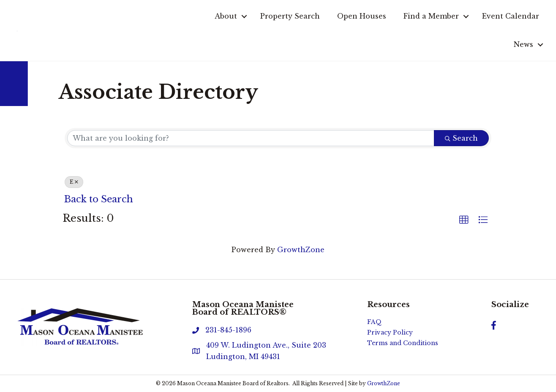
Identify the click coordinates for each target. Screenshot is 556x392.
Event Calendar (511, 16)
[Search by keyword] (251, 138)
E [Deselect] (74, 182)
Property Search (290, 16)
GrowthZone (301, 250)
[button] (464, 220)
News (523, 44)
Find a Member (431, 16)
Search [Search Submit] (461, 138)
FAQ (374, 322)
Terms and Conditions (403, 343)
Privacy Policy (390, 332)
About (226, 16)
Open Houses (362, 16)
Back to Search (99, 199)
